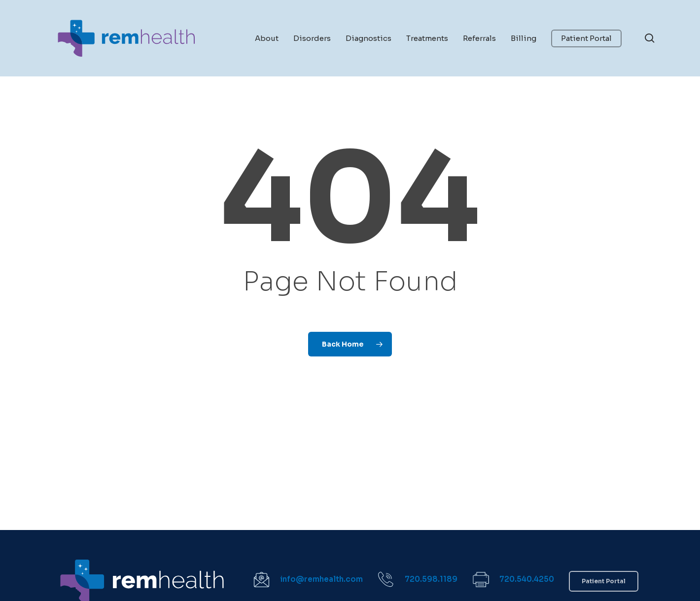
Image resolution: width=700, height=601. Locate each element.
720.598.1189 (431, 579)
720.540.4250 (527, 579)
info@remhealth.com (321, 579)
